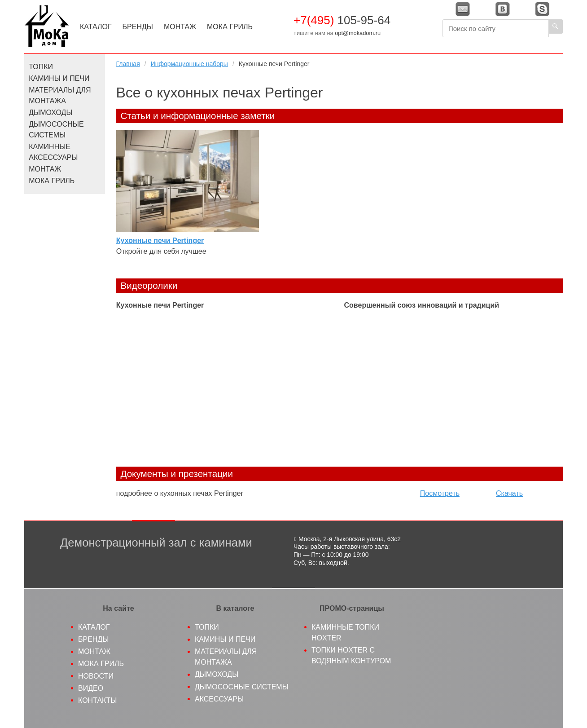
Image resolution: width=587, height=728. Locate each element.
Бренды (138, 27)
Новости (96, 676)
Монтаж (180, 27)
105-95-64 (342, 20)
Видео (91, 688)
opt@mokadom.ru (358, 33)
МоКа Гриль (230, 27)
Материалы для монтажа (60, 95)
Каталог (96, 27)
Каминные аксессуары (53, 152)
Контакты (97, 700)
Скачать (509, 493)
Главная (128, 64)
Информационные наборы (189, 64)
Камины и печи (59, 78)
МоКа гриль (101, 664)
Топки (41, 67)
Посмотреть (440, 493)
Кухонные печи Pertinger (160, 240)
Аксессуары (219, 699)
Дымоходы (50, 113)
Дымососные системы (56, 130)
